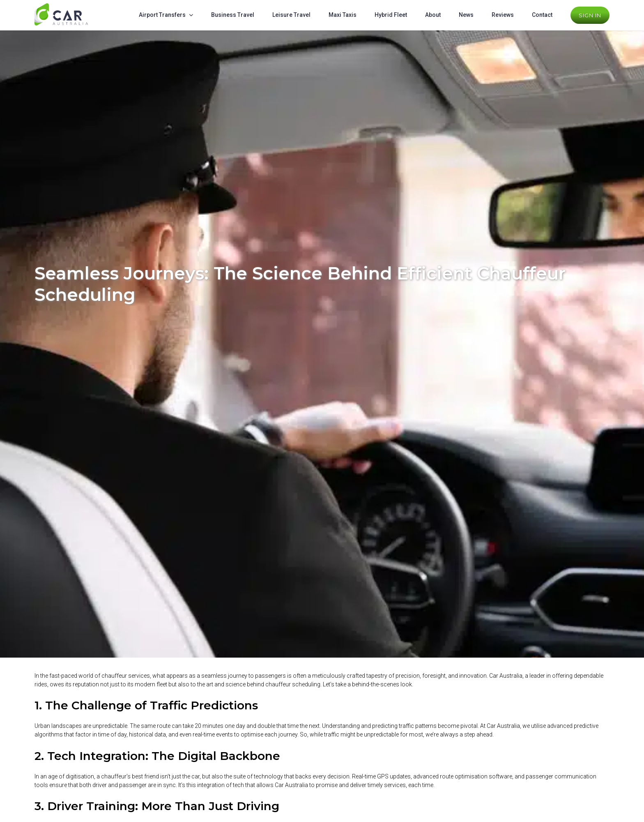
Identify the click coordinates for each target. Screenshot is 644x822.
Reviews (503, 15)
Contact (542, 15)
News (466, 15)
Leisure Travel (291, 15)
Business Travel (233, 15)
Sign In (590, 15)
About (433, 15)
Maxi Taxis (343, 15)
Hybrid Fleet (391, 15)
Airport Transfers (162, 15)
